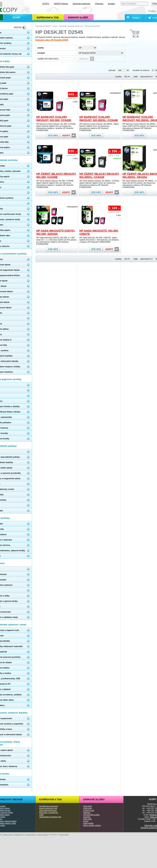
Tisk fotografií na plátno (91, 815)
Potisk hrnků (88, 808)
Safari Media (64, 835)
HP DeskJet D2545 (93, 26)
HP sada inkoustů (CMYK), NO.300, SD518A (56, 232)
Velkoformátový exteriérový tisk (50, 817)
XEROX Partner (61, 4)
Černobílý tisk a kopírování (49, 806)
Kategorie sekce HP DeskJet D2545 (52, 40)
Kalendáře (87, 813)
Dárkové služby (94, 799)
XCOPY (46, 4)
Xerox (55, 26)
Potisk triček (87, 806)
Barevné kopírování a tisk (48, 808)
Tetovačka (87, 817)
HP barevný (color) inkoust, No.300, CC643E (54, 118)
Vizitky (41, 815)
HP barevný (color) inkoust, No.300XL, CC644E (99, 118)
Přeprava (99, 4)
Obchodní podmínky (82, 4)
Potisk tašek (87, 819)
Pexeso (86, 821)
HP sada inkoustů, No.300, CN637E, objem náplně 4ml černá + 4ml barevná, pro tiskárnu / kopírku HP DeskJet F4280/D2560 (99, 240)
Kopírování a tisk (51, 799)
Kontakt (112, 4)
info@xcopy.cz (19, 835)
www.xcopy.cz (8, 835)
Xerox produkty (42, 835)
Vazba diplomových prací (48, 810)
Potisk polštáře (88, 823)
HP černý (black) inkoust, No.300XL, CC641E (99, 175)
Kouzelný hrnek (89, 810)
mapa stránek (31, 835)
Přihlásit (136, 18)
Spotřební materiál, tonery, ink (71, 26)
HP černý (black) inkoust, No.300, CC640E (56, 175)
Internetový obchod (43, 26)
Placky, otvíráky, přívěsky (92, 825)
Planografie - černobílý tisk (49, 813)
